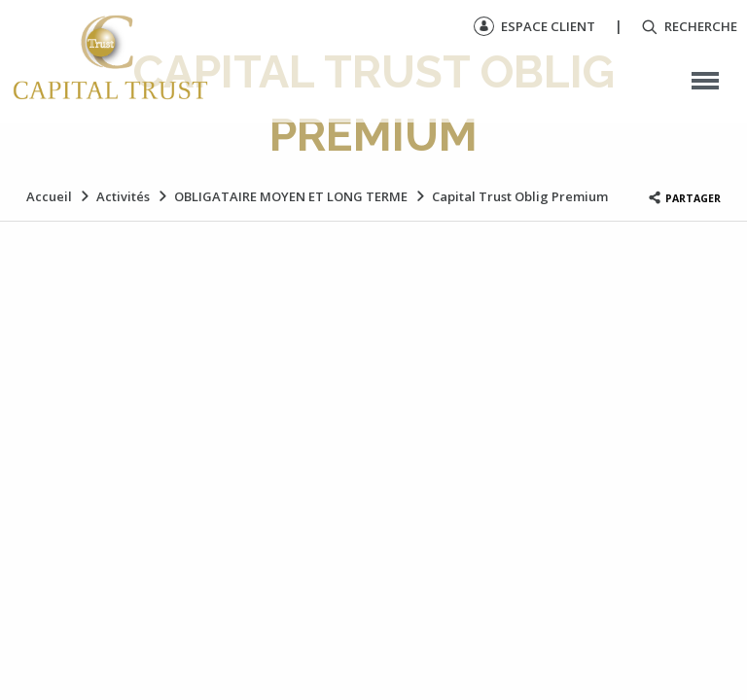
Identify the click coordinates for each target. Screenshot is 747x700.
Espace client (534, 26)
